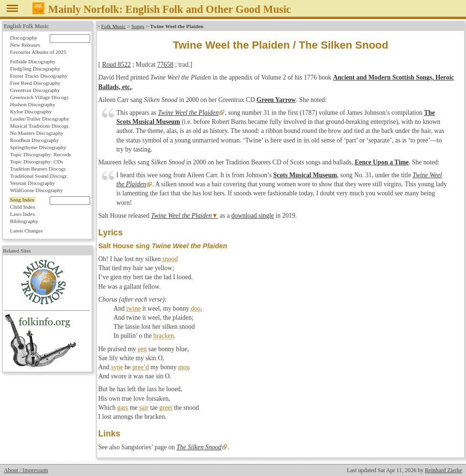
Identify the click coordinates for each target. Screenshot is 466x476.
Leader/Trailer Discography (40, 119)
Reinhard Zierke (444, 470)
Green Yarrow (276, 100)
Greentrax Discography (35, 90)
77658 (166, 65)
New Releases (25, 45)
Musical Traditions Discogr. (40, 126)
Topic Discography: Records (41, 154)
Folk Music (113, 26)
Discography (24, 38)
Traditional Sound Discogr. (39, 176)
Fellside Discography (33, 61)
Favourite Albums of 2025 (38, 52)
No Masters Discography (37, 133)
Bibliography (24, 221)
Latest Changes (26, 231)
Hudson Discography (33, 104)
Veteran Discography (32, 183)
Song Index (22, 200)
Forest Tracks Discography (39, 76)
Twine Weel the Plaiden (188, 113)
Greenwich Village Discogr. (40, 97)
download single (253, 216)
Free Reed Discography (35, 83)
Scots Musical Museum (305, 175)
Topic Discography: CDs (36, 162)
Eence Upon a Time (382, 162)
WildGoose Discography (36, 190)
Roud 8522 (116, 65)
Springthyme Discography (38, 147)
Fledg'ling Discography (35, 69)
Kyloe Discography (31, 111)
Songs (138, 26)
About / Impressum (26, 470)
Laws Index (23, 214)
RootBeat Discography (34, 140)
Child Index (23, 207)
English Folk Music (26, 26)
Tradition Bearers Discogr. (38, 169)
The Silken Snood (199, 447)
